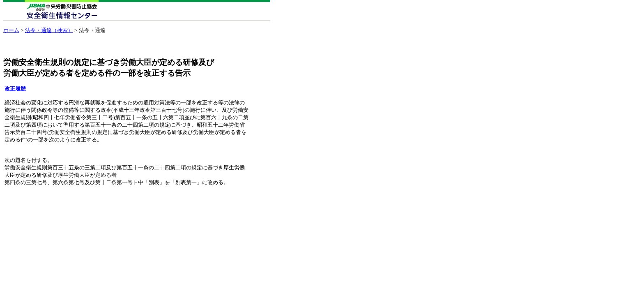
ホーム (11, 30)
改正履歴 (15, 89)
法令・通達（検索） (49, 30)
